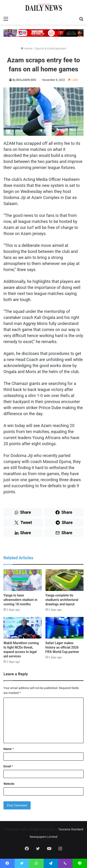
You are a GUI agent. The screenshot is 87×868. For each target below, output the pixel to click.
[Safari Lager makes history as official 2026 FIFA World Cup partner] (65, 628)
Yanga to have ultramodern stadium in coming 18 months (20, 600)
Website (9, 784)
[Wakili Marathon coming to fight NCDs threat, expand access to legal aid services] (23, 628)
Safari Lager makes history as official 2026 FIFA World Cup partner (62, 647)
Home (26, 48)
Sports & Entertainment (51, 48)
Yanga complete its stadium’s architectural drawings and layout (62, 600)
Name (9, 749)
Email (8, 766)
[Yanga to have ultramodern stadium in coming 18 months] (23, 580)
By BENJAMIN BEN (24, 80)
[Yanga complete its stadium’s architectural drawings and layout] (65, 580)
